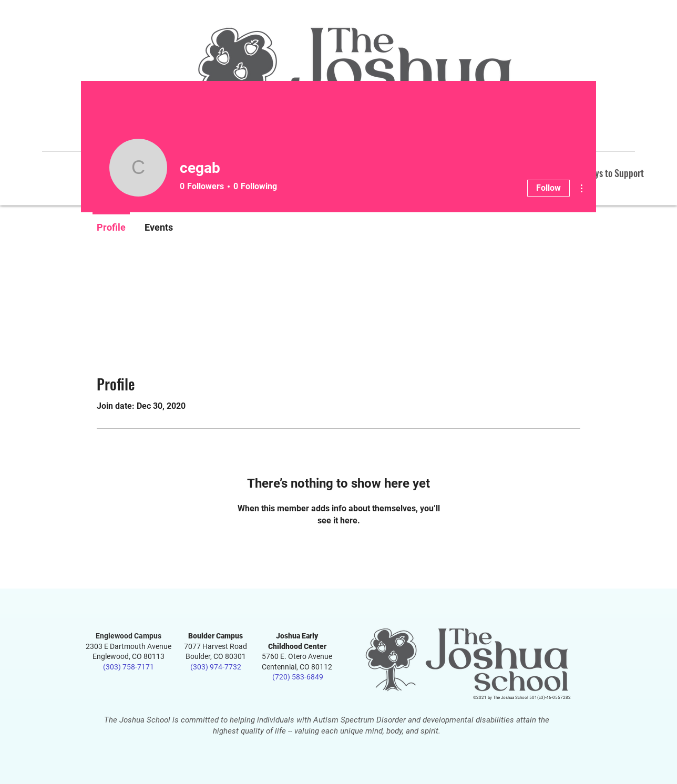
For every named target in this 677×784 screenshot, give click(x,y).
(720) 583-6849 (297, 677)
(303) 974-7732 (216, 667)
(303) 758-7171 (129, 667)
